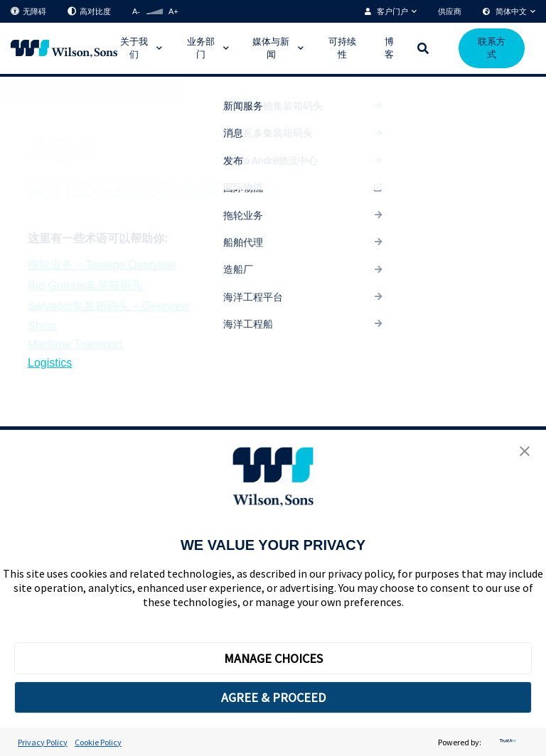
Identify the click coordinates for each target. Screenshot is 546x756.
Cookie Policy (98, 742)
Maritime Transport (75, 344)
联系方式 (492, 48)
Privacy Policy (43, 742)
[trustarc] (506, 742)
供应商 (450, 11)
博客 (389, 48)
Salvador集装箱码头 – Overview (109, 306)
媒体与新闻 (271, 48)
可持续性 (342, 48)
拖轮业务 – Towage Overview (102, 265)
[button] (525, 453)
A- (136, 11)
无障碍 (28, 12)
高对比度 (89, 12)
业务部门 (201, 48)
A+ (173, 11)
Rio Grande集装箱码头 (85, 285)
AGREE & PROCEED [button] (273, 697)
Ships (42, 326)
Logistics (50, 363)
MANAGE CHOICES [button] (273, 658)
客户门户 (392, 11)
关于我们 (134, 48)
